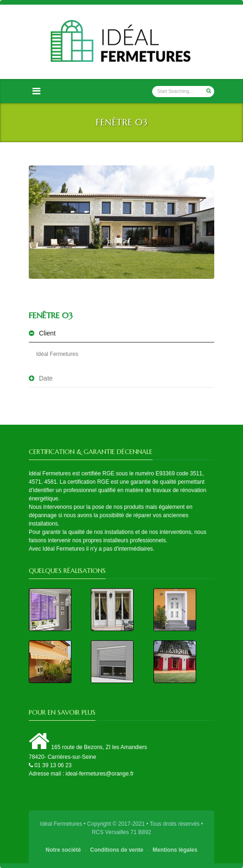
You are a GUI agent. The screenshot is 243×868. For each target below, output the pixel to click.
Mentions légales (175, 850)
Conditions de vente (117, 850)
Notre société (63, 850)
